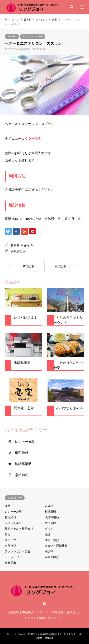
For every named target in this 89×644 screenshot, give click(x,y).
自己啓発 (10, 546)
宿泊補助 (22, 475)
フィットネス (13, 523)
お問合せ (72, 612)
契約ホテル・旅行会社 (19, 529)
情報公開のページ (51, 618)
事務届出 (10, 563)
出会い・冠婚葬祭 (56, 546)
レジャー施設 (25, 442)
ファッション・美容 (33, 36)
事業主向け (52, 557)
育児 (8, 534)
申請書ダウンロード (35, 612)
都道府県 (50, 512)
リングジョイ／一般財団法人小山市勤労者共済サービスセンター (44, 634)
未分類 (49, 506)
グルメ (49, 529)
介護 (47, 534)
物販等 (49, 551)
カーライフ (12, 557)
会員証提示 (18, 251)
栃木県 (12, 36)
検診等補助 (23, 464)
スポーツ (10, 540)
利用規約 (13, 612)
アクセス (30, 618)
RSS (45, 604)
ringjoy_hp (28, 245)
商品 (8, 506)
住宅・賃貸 (52, 540)
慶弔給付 (22, 453)
